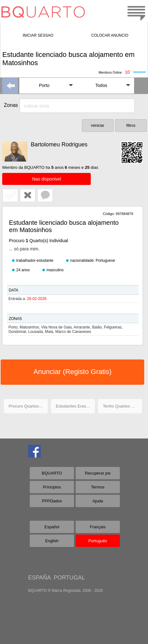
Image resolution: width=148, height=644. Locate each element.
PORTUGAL (69, 578)
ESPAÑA (39, 578)
